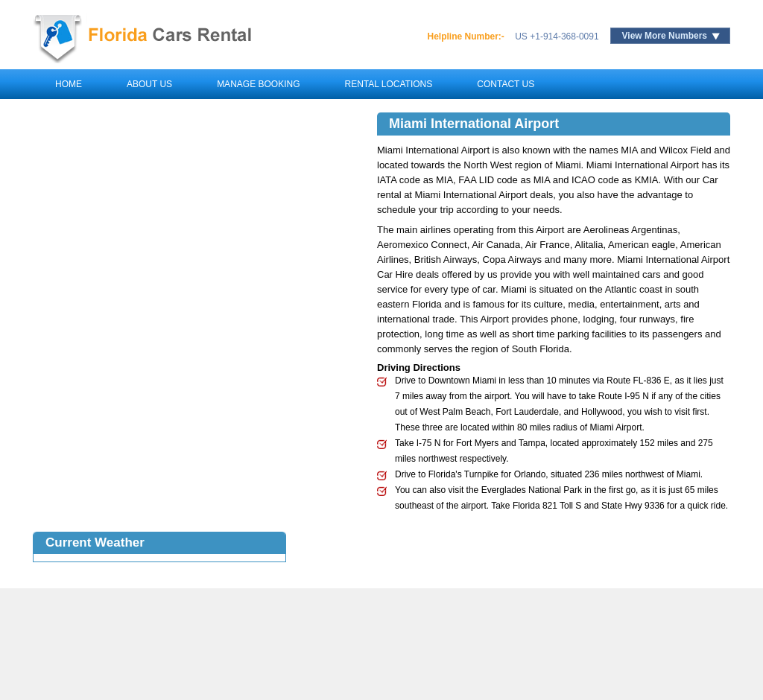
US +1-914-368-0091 (557, 36)
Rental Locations (388, 84)
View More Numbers (665, 36)
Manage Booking (258, 84)
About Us (149, 84)
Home (69, 84)
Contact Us (506, 84)
